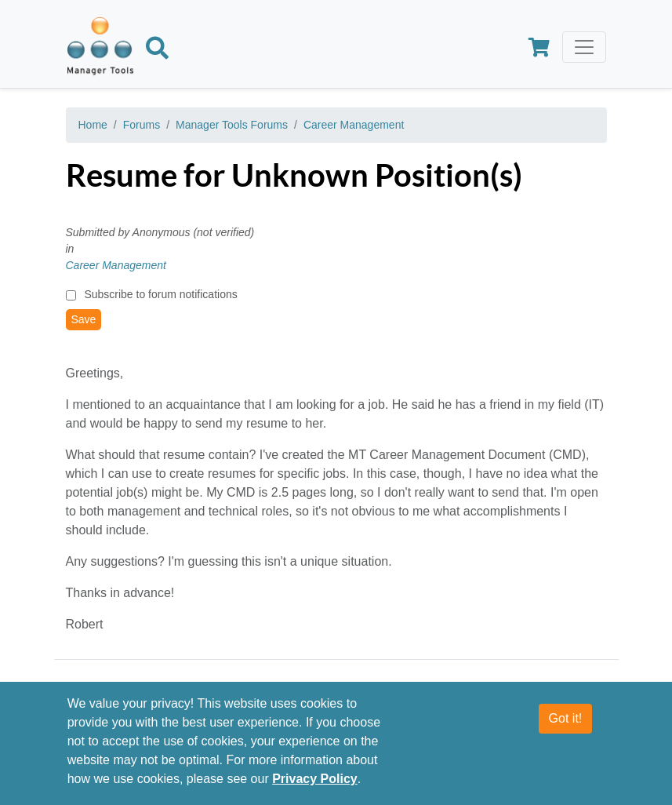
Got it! (566, 725)
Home (93, 125)
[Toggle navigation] (584, 47)
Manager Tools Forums (232, 125)
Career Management (354, 125)
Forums (142, 125)
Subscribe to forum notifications (160, 294)
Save (84, 319)
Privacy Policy (315, 785)
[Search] (157, 51)
